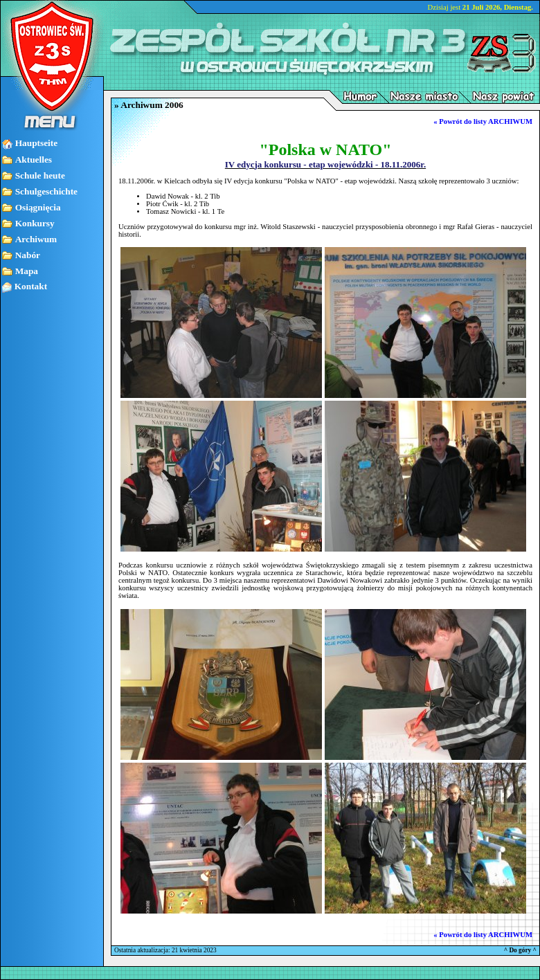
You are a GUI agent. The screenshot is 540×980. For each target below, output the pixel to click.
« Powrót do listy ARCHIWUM (483, 121)
